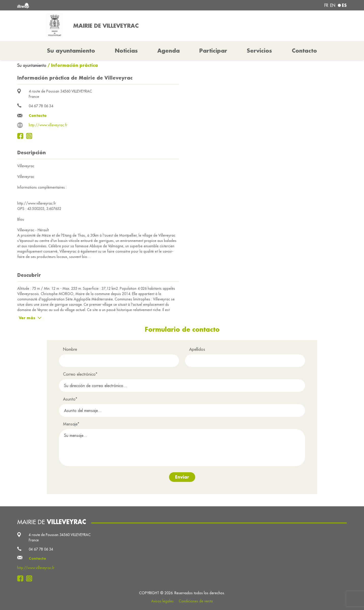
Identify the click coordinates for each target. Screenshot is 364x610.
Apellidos (197, 349)
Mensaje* (71, 424)
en (333, 5)
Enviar (182, 477)
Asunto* (70, 399)
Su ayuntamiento (32, 65)
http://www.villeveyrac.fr (48, 125)
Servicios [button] (259, 51)
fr (326, 5)
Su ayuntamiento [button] (71, 51)
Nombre (70, 349)
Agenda (169, 51)
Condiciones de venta (196, 601)
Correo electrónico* (80, 374)
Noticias (126, 51)
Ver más (27, 318)
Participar (213, 51)
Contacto (304, 51)
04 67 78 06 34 (41, 106)
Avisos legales (162, 601)
